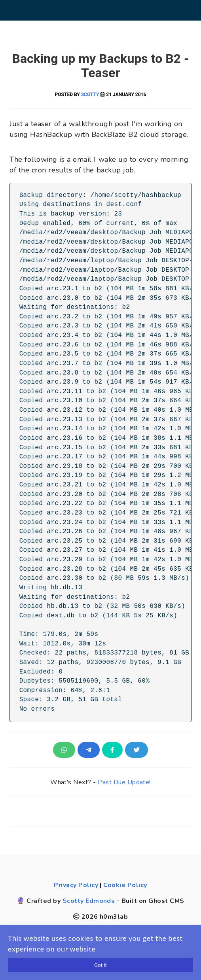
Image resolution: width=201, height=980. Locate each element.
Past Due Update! (124, 782)
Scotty (90, 95)
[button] (191, 10)
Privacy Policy (76, 885)
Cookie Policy (125, 885)
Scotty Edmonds (89, 901)
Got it (100, 965)
